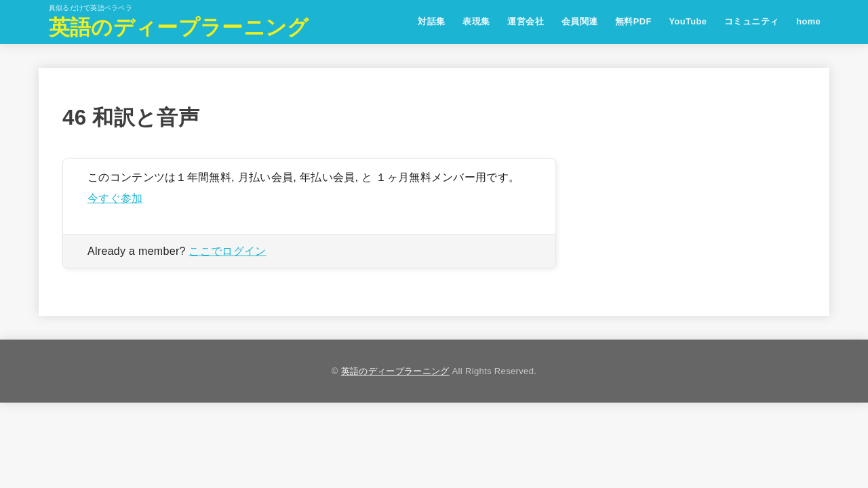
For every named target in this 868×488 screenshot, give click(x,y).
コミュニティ (751, 21)
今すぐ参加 (115, 198)
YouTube (688, 21)
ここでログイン (227, 251)
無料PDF (633, 21)
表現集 (476, 21)
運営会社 (526, 21)
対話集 (431, 21)
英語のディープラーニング (179, 27)
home (808, 21)
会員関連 (580, 21)
